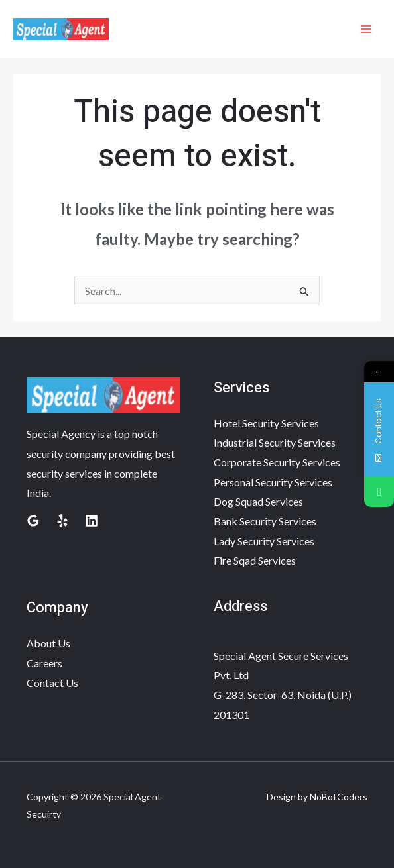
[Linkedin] (92, 521)
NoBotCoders (339, 797)
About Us (48, 643)
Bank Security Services (265, 521)
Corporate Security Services (277, 462)
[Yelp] (62, 521)
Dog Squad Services (258, 501)
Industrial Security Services (275, 442)
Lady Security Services (264, 541)
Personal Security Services (273, 482)
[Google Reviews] (33, 521)
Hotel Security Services (266, 423)
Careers (44, 663)
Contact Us (52, 683)
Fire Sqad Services (255, 560)
